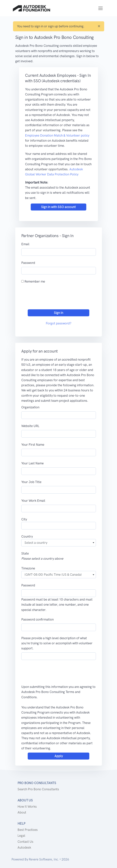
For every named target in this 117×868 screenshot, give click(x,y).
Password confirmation (37, 619)
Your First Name (33, 445)
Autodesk (24, 847)
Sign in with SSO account (58, 207)
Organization (30, 407)
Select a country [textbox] (36, 543)
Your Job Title (31, 482)
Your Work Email (33, 501)
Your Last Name (32, 463)
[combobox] (59, 543)
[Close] (99, 26)
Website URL (30, 426)
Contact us (25, 842)
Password (28, 263)
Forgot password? (59, 323)
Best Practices (28, 830)
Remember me (33, 281)
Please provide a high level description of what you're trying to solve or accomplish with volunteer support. (57, 643)
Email (25, 244)
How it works (27, 807)
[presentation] (50, 297)
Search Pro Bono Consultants (38, 789)
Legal (21, 836)
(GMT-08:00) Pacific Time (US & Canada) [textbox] (53, 575)
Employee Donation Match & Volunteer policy (57, 135)
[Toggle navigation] (101, 8)
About (22, 812)
